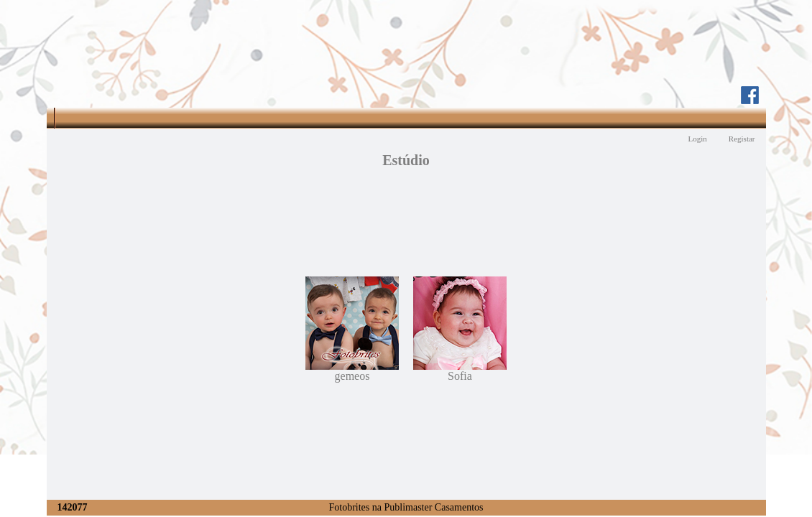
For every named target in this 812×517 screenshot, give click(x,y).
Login (698, 139)
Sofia (460, 371)
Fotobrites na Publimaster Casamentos (406, 507)
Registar (742, 139)
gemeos (352, 371)
